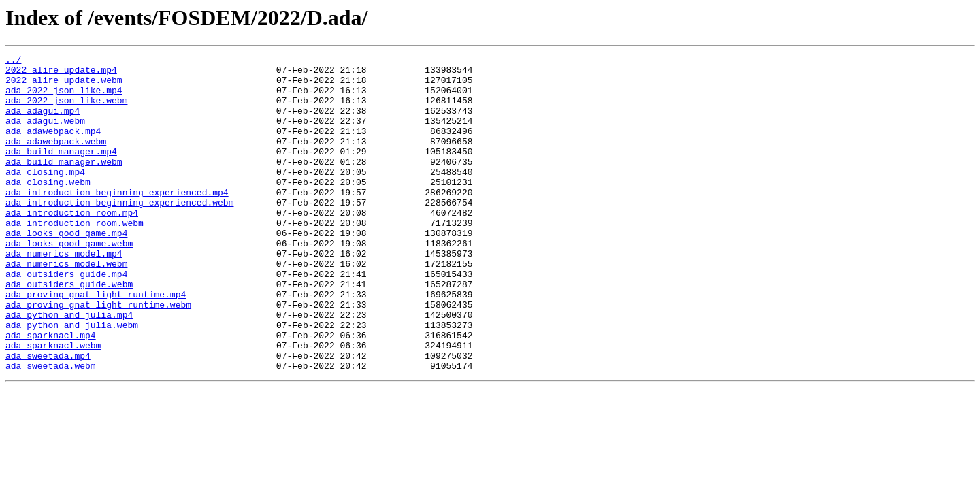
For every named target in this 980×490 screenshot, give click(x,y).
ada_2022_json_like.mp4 (64, 98)
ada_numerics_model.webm (66, 306)
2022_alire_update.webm (64, 86)
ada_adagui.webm (45, 135)
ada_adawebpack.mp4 (53, 147)
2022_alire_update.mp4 (61, 73)
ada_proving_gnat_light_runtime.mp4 (96, 343)
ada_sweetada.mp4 (48, 416)
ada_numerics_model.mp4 (64, 294)
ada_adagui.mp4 (43, 122)
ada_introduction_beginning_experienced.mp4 (117, 220)
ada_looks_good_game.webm (69, 282)
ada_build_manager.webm (64, 184)
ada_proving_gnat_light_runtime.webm (98, 355)
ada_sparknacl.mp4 (51, 392)
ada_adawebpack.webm (56, 159)
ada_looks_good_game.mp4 (66, 269)
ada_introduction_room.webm (75, 257)
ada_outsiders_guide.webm (69, 331)
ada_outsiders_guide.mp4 (66, 318)
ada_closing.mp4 (45, 196)
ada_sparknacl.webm (53, 404)
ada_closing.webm (48, 208)
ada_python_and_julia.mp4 (69, 367)
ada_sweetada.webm (51, 429)
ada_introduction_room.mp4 (72, 245)
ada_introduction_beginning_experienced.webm (119, 233)
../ (13, 61)
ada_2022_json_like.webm (66, 110)
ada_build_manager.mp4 (61, 171)
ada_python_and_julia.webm (72, 380)
